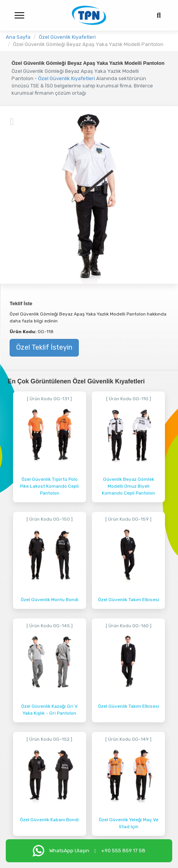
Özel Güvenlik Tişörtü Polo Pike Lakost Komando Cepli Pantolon (49, 486)
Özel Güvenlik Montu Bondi (50, 600)
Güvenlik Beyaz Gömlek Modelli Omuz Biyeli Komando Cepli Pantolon (128, 486)
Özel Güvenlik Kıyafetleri (67, 37)
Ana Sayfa (18, 37)
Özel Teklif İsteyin (44, 347)
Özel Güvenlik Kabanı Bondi (49, 820)
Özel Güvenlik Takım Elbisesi (129, 600)
